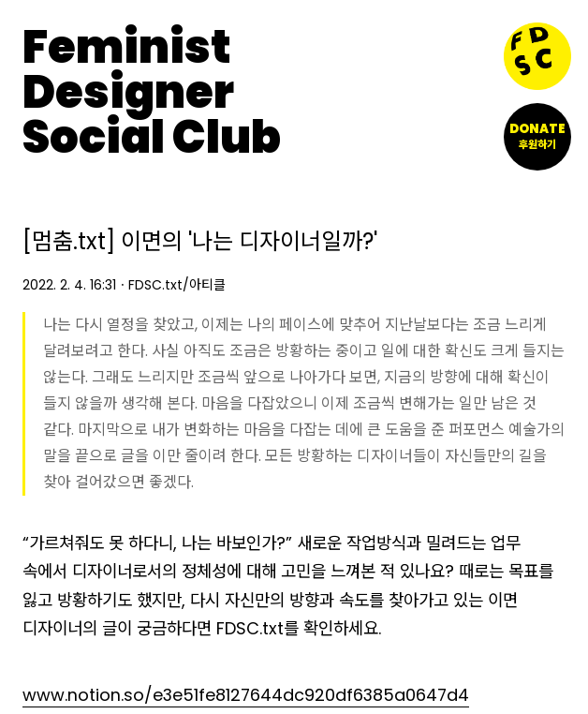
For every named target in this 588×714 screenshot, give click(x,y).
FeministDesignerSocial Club (152, 93)
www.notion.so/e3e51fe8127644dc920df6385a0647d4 (246, 695)
